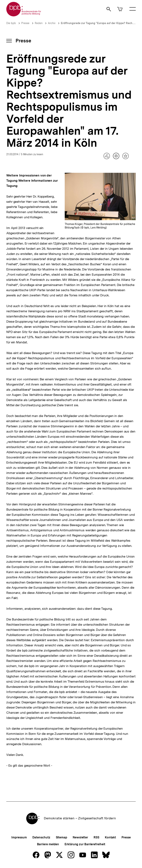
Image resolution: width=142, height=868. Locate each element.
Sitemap (61, 837)
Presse (25, 23)
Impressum (19, 837)
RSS (96, 837)
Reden (39, 23)
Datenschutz (41, 837)
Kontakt (110, 837)
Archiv (52, 23)
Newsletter (80, 837)
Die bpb (11, 23)
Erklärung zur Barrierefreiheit (85, 844)
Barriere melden (48, 844)
